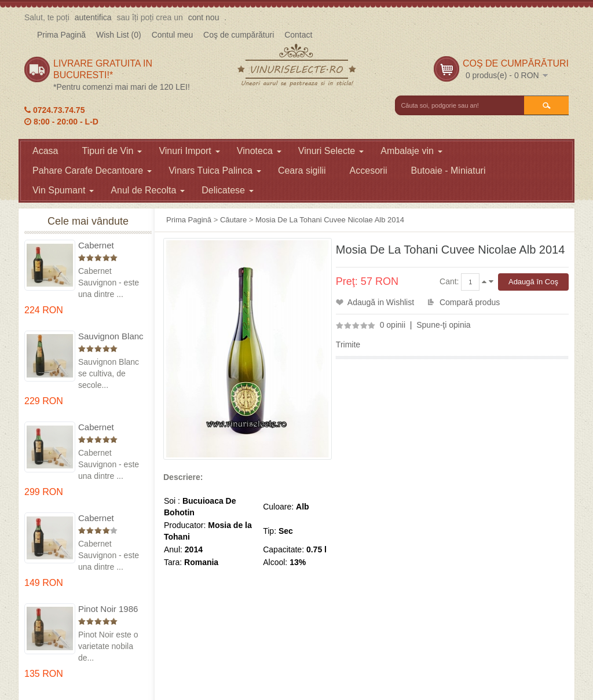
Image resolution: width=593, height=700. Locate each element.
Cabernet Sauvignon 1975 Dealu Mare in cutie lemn (109, 246)
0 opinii (393, 325)
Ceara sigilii (302, 171)
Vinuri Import (189, 151)
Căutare (233, 220)
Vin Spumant (63, 190)
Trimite (348, 344)
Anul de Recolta (148, 190)
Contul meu (173, 35)
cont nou (204, 17)
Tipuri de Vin (112, 151)
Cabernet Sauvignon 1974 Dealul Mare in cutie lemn (109, 428)
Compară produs (470, 302)
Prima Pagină (61, 35)
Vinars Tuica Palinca (215, 171)
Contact (298, 35)
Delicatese (228, 190)
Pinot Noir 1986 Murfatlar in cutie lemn (110, 609)
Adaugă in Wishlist (381, 302)
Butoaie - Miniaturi (449, 171)
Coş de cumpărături (239, 35)
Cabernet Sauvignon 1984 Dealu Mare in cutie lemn (109, 518)
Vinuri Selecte (331, 151)
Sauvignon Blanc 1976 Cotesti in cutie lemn (111, 337)
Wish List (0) (119, 35)
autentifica (93, 17)
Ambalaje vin (411, 151)
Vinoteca (259, 151)
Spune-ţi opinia (443, 325)
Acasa (45, 151)
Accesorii (369, 171)
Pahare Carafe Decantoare (92, 171)
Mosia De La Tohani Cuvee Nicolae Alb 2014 (330, 220)
